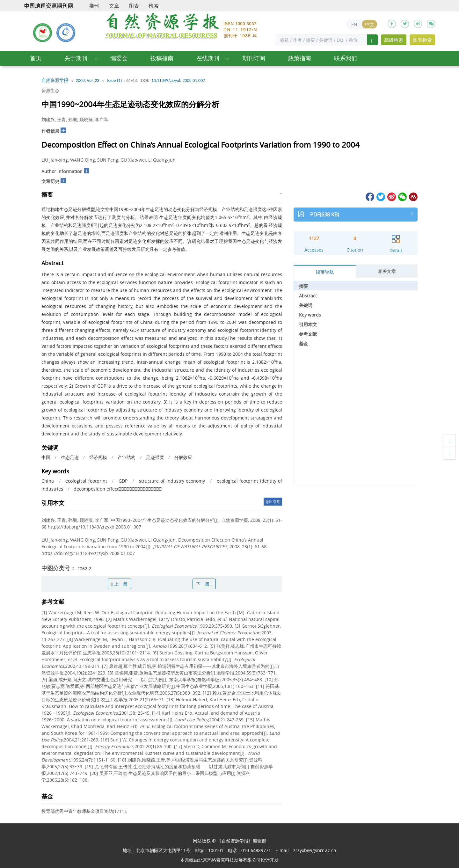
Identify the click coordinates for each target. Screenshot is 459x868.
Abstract (308, 296)
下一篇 (204, 584)
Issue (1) (114, 80)
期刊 (94, 6)
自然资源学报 (55, 80)
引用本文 (308, 324)
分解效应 (183, 457)
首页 (36, 58)
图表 (134, 6)
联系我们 (346, 58)
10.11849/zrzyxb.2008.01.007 (178, 80)
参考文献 (308, 334)
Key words (310, 315)
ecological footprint (86, 481)
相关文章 (387, 271)
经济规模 (98, 457)
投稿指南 (162, 58)
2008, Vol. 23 (88, 80)
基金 (303, 343)
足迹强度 (155, 457)
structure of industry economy (172, 481)
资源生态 (50, 90)
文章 (114, 6)
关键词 (306, 305)
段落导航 (325, 272)
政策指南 (300, 58)
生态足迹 (70, 457)
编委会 (119, 58)
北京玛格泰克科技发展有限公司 (229, 860)
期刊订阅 (254, 58)
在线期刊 (208, 58)
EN (354, 24)
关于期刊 (76, 58)
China (48, 481)
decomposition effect (118, 489)
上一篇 (119, 584)
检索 (154, 6)
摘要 (303, 286)
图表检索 (422, 40)
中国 (46, 457)
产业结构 (127, 457)
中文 (369, 24)
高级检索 (394, 40)
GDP (123, 481)
